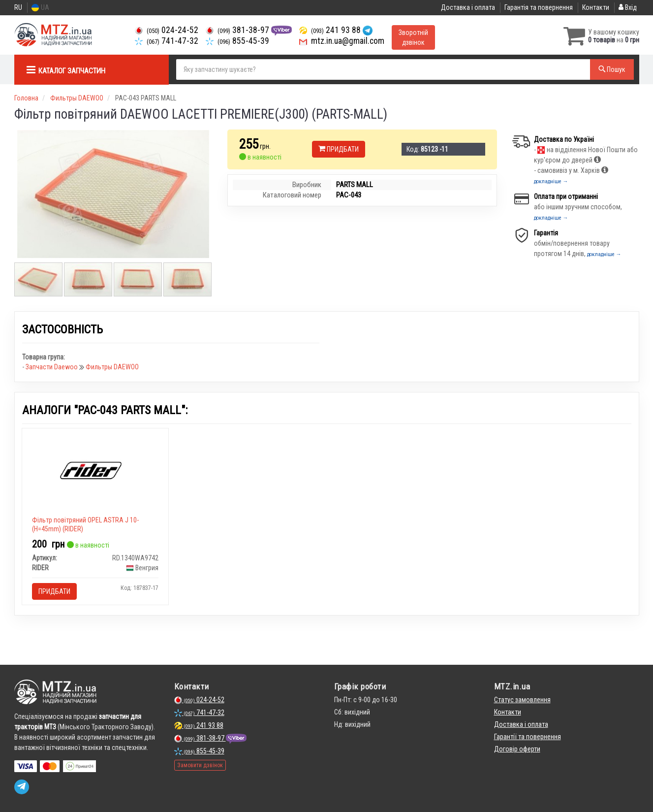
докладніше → (551, 181)
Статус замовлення (522, 700)
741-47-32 (167, 41)
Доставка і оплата (468, 7)
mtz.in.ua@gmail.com (342, 41)
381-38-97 (238, 30)
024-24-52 (167, 30)
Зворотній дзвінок (413, 37)
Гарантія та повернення (539, 7)
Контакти (596, 7)
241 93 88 (331, 30)
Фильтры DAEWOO (112, 367)
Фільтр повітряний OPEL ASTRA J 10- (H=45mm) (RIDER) (85, 524)
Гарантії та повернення (528, 737)
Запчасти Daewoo (52, 367)
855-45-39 (237, 41)
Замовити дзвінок (200, 765)
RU (18, 7)
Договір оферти (517, 749)
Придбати (339, 149)
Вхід (628, 7)
